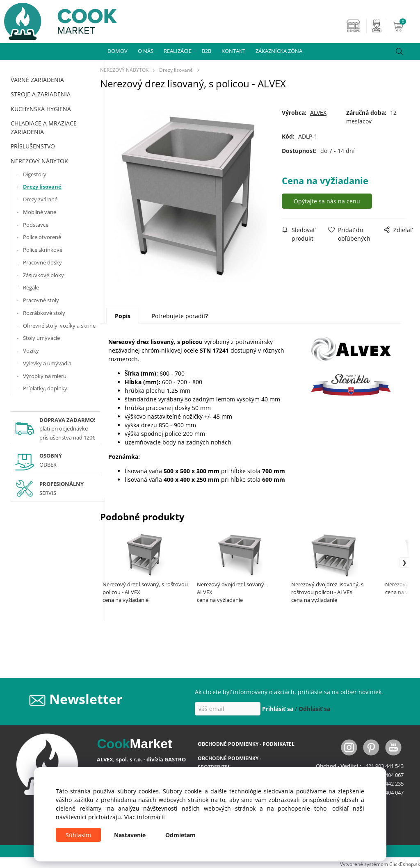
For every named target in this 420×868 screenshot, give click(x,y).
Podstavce (36, 225)
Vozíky (31, 351)
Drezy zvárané (40, 199)
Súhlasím (78, 835)
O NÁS (146, 51)
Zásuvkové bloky (43, 275)
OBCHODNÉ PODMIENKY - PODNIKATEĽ (246, 744)
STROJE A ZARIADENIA (41, 94)
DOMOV (118, 51)
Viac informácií (145, 817)
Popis (123, 316)
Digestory (35, 174)
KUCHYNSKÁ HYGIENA (41, 109)
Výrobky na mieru (45, 376)
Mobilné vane (40, 212)
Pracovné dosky (42, 262)
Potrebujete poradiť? (180, 316)
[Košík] (405, 26)
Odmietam (180, 835)
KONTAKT (233, 51)
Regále (31, 287)
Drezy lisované (42, 187)
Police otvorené (42, 237)
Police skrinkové (43, 250)
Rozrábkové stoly (44, 313)
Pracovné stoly (41, 300)
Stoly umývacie (41, 338)
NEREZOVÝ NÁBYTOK (39, 161)
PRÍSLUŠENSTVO (33, 146)
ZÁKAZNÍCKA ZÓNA (279, 51)
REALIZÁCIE (178, 51)
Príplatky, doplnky (45, 388)
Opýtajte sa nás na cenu (327, 201)
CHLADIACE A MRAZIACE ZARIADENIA (44, 128)
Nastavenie (130, 835)
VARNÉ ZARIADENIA (37, 80)
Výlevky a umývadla (47, 363)
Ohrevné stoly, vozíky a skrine (59, 326)
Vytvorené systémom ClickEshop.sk (380, 864)
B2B (207, 51)
